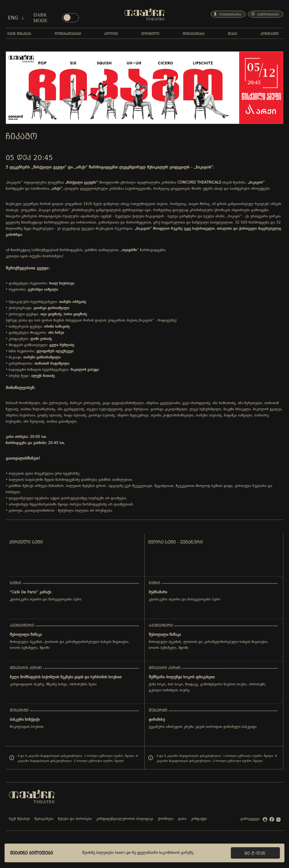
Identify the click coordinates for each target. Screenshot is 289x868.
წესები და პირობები (75, 819)
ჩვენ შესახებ (19, 819)
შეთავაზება (44, 819)
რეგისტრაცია (224, 14)
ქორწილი (166, 819)
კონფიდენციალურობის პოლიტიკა (125, 819)
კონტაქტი (199, 819)
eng (16, 18)
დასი (182, 819)
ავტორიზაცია (264, 14)
